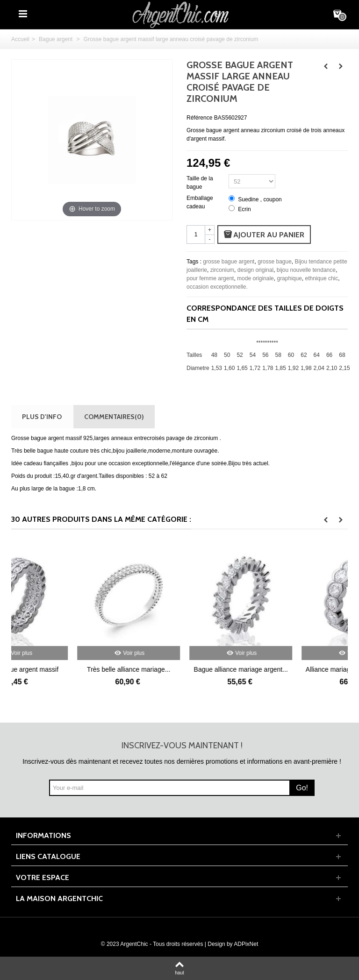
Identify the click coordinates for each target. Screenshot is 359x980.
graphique (289, 278)
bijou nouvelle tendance (306, 270)
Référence (199, 118)
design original (255, 270)
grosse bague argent (229, 262)
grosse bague (275, 262)
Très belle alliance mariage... (179, 669)
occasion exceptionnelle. (217, 287)
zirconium (222, 270)
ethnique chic (322, 278)
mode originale (255, 278)
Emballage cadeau (200, 202)
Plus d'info (42, 416)
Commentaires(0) (114, 416)
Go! (302, 788)
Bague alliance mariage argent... (291, 669)
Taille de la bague (200, 183)
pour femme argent (210, 278)
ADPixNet (246, 944)
